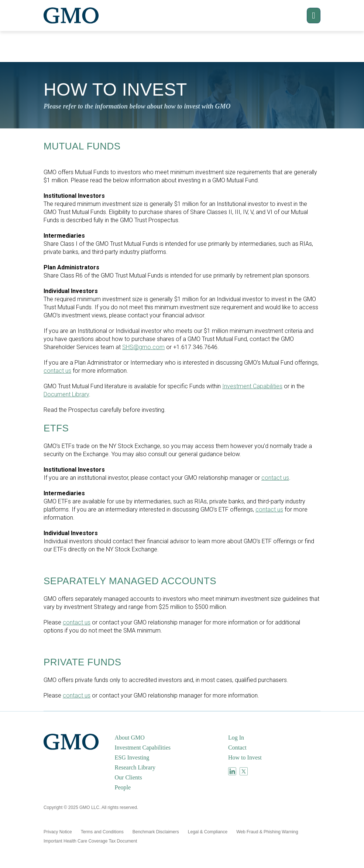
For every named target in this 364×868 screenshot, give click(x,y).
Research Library (135, 767)
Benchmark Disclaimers (156, 832)
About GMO (130, 738)
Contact (237, 748)
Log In (236, 738)
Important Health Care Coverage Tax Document (90, 841)
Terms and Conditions (102, 832)
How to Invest (245, 757)
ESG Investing (132, 757)
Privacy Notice (58, 832)
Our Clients (128, 777)
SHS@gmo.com (143, 347)
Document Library (66, 394)
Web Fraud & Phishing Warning (267, 832)
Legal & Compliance (208, 832)
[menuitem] (171, 738)
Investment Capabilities (252, 386)
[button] (307, 15)
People (123, 787)
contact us (57, 371)
